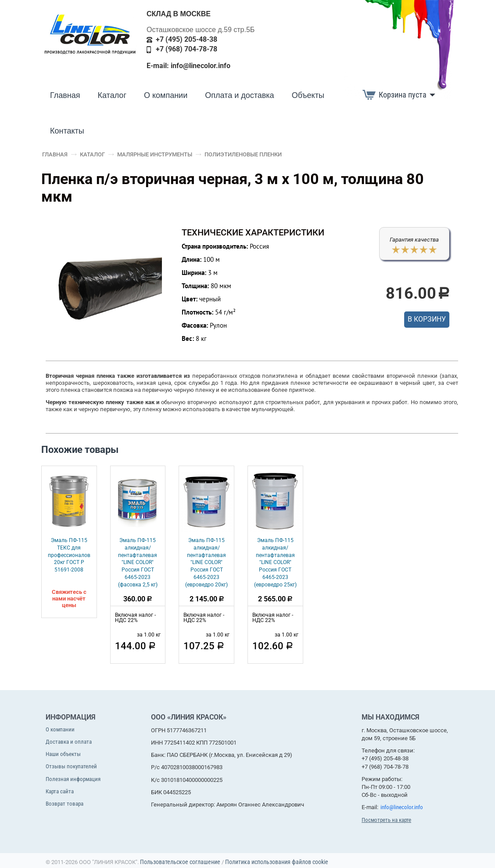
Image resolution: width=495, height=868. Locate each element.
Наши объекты (63, 754)
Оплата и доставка (239, 95)
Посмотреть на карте (386, 820)
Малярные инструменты (155, 154)
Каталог (112, 95)
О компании (166, 95)
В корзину (427, 319)
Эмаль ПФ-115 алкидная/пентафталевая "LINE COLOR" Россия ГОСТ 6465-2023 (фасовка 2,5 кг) (138, 562)
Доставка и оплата (69, 742)
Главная (65, 95)
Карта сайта (60, 791)
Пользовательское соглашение (180, 862)
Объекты (308, 95)
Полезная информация (73, 779)
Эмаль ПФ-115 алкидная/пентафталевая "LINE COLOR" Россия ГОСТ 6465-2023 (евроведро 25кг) (275, 562)
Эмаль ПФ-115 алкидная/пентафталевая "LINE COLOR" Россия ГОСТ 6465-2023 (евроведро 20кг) (206, 562)
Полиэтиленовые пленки (243, 154)
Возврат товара (65, 804)
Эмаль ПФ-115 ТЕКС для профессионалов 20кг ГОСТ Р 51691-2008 (69, 555)
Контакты (67, 131)
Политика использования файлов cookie (277, 862)
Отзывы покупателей (71, 766)
